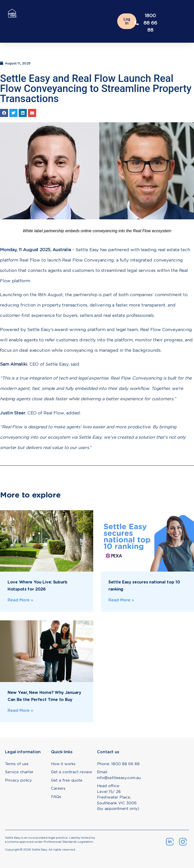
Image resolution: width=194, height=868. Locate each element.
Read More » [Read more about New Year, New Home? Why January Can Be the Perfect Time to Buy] (20, 710)
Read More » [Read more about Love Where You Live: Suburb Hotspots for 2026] (20, 600)
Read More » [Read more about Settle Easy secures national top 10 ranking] (121, 600)
